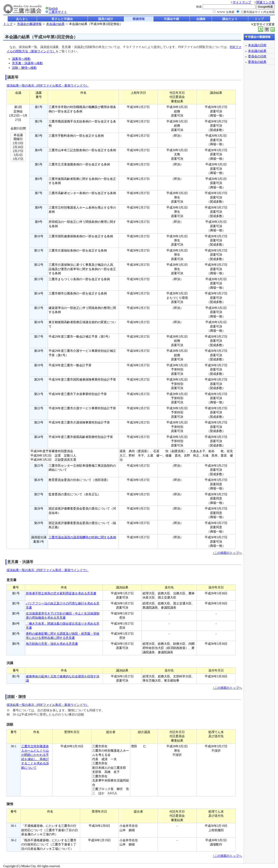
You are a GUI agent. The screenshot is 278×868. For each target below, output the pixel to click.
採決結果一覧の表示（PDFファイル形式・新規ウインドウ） (48, 86)
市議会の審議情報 (29, 24)
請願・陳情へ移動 (24, 68)
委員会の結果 (257, 62)
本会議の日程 (257, 45)
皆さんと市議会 (62, 19)
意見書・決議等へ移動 (27, 63)
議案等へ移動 (21, 59)
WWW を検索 (226, 12)
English (53, 8)
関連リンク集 (266, 2)
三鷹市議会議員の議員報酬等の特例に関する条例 (82, 537)
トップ (259, 19)
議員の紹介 (106, 19)
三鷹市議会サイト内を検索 (258, 12)
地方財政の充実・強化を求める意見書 (52, 644)
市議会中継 (171, 19)
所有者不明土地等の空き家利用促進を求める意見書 (61, 593)
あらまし (22, 19)
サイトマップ (242, 2)
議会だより (230, 19)
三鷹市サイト (58, 12)
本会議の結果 (55, 24)
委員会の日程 (257, 56)
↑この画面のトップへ (227, 553)
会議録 (201, 19)
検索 (199, 7)
